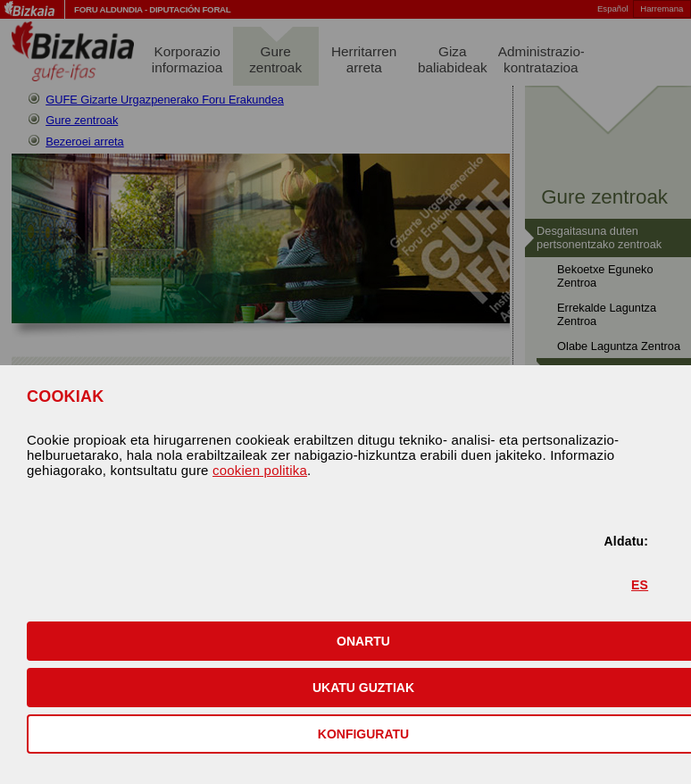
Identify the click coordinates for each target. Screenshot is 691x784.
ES (640, 585)
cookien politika (260, 470)
